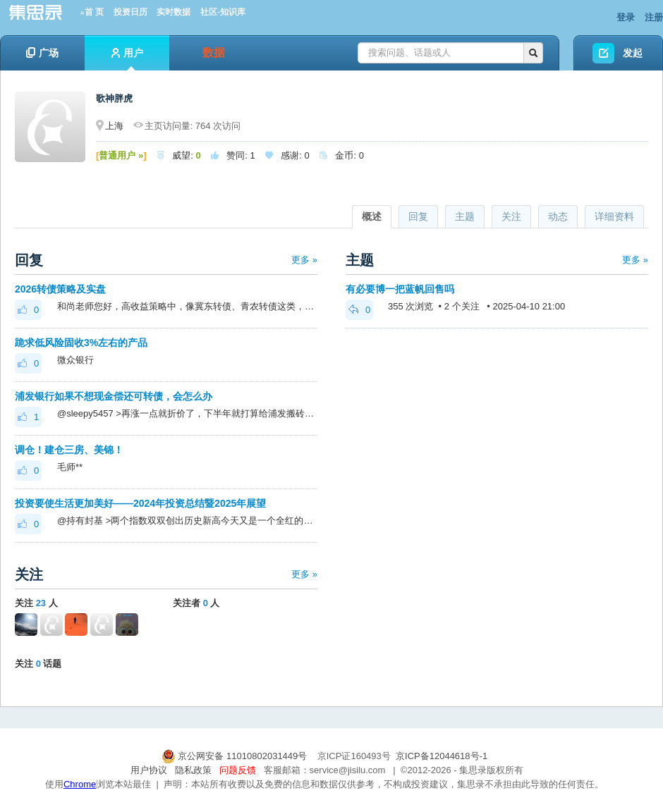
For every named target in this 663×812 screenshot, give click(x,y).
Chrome (80, 784)
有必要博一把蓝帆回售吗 (400, 289)
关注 (511, 216)
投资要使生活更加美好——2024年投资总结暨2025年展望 (140, 503)
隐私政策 (193, 770)
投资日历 (130, 12)
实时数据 (174, 12)
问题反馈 (238, 770)
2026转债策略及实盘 (60, 289)
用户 (127, 59)
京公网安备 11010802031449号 (236, 756)
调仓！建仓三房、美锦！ (69, 450)
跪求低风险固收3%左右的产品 (81, 343)
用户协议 (149, 770)
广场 (42, 53)
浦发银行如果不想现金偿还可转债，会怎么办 (114, 396)
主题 (465, 216)
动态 (558, 216)
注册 (654, 17)
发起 (633, 53)
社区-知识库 (223, 12)
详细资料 (614, 216)
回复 (418, 216)
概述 (372, 216)
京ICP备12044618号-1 (442, 756)
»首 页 (92, 12)
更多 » (304, 260)
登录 (626, 17)
